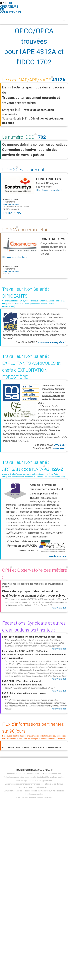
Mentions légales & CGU (17, 774)
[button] (64, 20)
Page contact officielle (11, 204)
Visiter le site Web (59, 608)
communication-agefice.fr (52, 342)
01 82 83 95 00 (14, 213)
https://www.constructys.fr (49, 190)
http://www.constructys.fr (15, 257)
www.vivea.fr (60, 448)
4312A (59, 80)
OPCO (4, 3)
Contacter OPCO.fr (35, 774)
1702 (41, 137)
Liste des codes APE (53, 774)
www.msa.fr (60, 445)
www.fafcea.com (52, 548)
